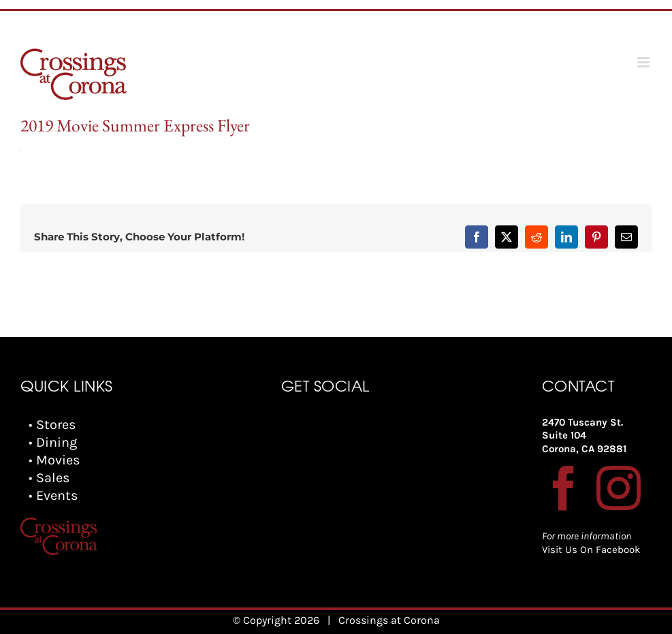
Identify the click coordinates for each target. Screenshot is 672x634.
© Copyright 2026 (276, 620)
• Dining (53, 442)
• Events (53, 495)
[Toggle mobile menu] (644, 62)
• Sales (49, 478)
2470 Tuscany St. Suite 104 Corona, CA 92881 (584, 435)
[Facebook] (564, 488)
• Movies (54, 460)
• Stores (52, 425)
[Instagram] (619, 488)
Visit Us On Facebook (591, 550)
